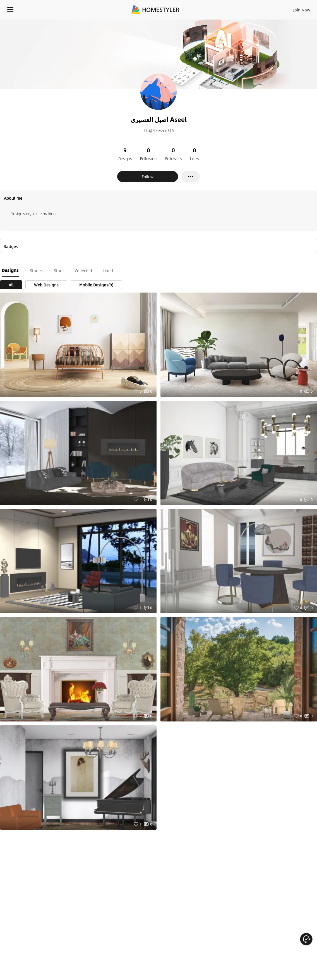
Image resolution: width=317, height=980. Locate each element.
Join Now (302, 10)
